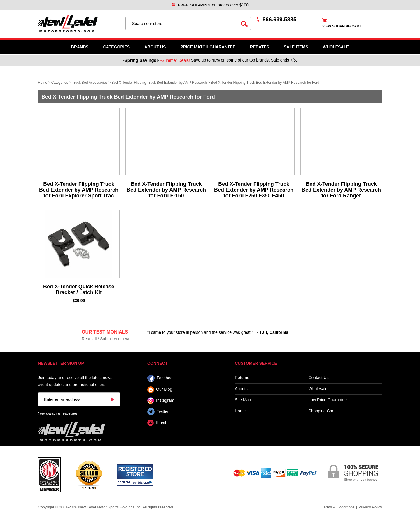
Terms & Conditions (338, 507)
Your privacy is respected (57, 413)
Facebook (161, 378)
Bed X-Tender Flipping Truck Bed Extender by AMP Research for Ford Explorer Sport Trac (79, 190)
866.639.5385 (279, 19)
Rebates (260, 47)
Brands (80, 47)
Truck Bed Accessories (90, 83)
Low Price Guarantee (328, 400)
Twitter (158, 412)
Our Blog (160, 390)
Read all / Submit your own (106, 339)
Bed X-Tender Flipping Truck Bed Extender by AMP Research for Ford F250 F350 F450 (254, 190)
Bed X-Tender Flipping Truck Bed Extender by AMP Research (159, 83)
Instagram (161, 401)
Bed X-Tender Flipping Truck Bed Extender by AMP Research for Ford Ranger (341, 190)
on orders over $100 (210, 5)
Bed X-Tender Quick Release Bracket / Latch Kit (79, 290)
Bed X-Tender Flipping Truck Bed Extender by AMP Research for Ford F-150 (166, 190)
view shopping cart (342, 26)
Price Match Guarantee (208, 47)
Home (43, 83)
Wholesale (318, 389)
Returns (242, 378)
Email (157, 423)
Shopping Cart (322, 411)
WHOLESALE (336, 47)
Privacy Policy (370, 507)
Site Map (243, 400)
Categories (117, 47)
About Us (155, 47)
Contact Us (319, 378)
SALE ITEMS (296, 47)
